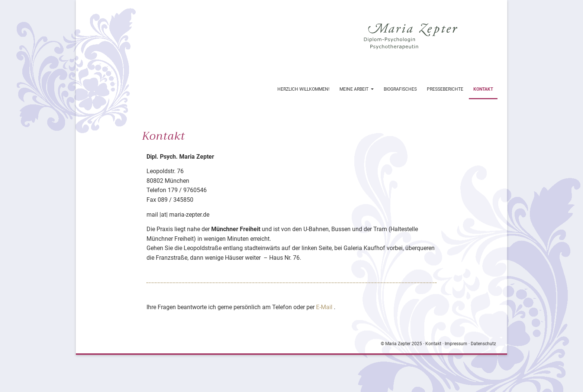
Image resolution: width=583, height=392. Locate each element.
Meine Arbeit (354, 89)
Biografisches (400, 89)
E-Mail (325, 307)
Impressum (456, 344)
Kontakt (483, 89)
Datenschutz (483, 344)
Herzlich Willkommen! (303, 89)
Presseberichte (445, 89)
